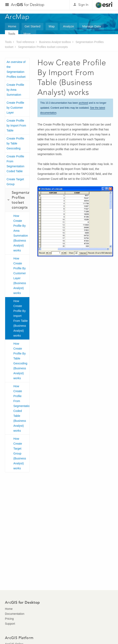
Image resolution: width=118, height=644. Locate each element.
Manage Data (91, 26)
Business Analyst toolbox (55, 42)
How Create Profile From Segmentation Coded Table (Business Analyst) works (21, 408)
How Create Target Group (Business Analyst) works (20, 453)
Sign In (83, 5)
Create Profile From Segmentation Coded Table (15, 164)
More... (28, 34)
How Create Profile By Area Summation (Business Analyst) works (21, 233)
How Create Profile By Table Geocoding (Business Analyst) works (20, 361)
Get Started (33, 26)
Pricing (9, 619)
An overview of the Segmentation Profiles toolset (16, 69)
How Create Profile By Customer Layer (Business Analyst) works (20, 276)
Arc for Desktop (28, 5)
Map (52, 26)
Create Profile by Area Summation (15, 90)
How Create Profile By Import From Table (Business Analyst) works (21, 318)
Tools (12, 34)
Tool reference (25, 42)
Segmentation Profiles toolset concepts (43, 47)
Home (12, 26)
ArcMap (17, 17)
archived (83, 103)
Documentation (15, 614)
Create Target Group (15, 182)
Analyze (68, 26)
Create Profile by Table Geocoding (15, 143)
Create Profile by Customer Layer (15, 108)
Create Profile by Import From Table (16, 126)
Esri (104, 5)
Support (10, 624)
